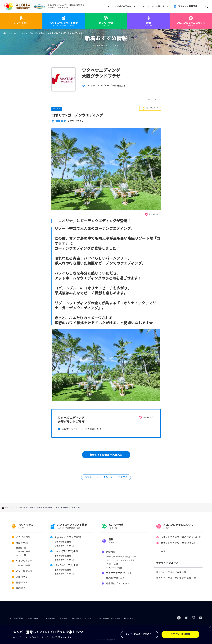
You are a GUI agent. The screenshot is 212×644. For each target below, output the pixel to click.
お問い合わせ (33, 619)
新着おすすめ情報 (46, 33)
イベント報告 (112, 564)
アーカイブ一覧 (23, 566)
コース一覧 (21, 555)
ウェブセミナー (24, 561)
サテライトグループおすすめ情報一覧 (176, 578)
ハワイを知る (23, 537)
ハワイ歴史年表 (24, 571)
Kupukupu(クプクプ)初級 (68, 537)
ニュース (140, 6)
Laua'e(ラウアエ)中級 (66, 551)
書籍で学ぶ (22, 583)
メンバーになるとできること (139, 634)
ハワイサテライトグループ (25, 33)
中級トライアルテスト (65, 560)
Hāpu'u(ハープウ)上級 (66, 565)
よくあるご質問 (16, 619)
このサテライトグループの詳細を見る (106, 86)
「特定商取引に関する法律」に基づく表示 (115, 619)
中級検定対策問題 (63, 556)
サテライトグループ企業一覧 (171, 572)
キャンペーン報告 (114, 568)
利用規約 (64, 619)
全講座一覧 (21, 548)
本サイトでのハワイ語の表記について (181, 537)
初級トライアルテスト (65, 546)
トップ (9, 33)
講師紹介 (21, 588)
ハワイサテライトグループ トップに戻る (106, 477)
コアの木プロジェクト (116, 578)
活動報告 (111, 552)
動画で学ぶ (22, 577)
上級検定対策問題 (63, 570)
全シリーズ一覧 (23, 552)
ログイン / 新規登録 (188, 6)
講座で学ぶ (22, 543)
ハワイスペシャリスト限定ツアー (121, 557)
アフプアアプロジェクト (119, 573)
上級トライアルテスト (65, 574)
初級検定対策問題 (63, 542)
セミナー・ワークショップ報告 (120, 560)
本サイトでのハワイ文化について (178, 543)
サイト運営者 (49, 619)
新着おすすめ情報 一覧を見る (106, 455)
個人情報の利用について (83, 619)
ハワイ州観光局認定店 (121, 6)
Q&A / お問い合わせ (159, 6)
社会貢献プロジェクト (118, 583)
